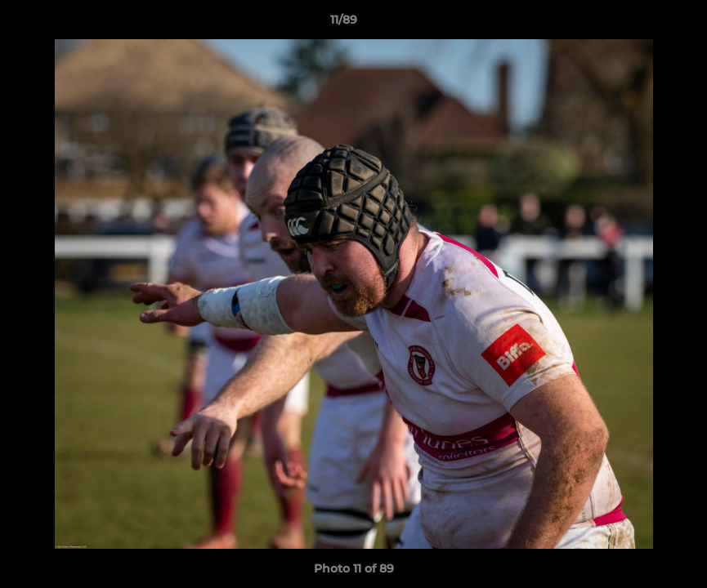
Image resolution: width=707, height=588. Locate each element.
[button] (638, 24)
